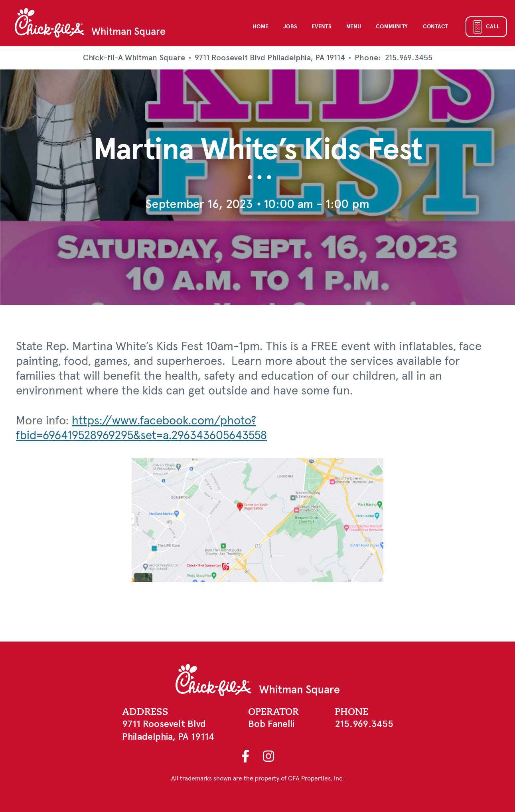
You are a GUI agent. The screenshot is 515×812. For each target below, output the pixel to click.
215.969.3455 (409, 58)
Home (260, 27)
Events (321, 27)
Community (392, 27)
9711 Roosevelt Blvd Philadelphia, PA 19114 (270, 58)
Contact (435, 27)
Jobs (290, 27)
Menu (354, 27)
